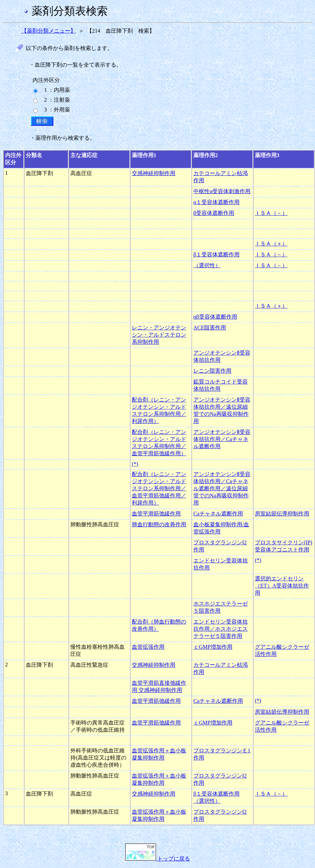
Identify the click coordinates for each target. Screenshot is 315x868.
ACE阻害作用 (210, 328)
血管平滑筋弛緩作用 (156, 514)
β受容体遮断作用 (214, 213)
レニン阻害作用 (212, 371)
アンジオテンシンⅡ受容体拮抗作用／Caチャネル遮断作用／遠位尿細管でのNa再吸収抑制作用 (222, 488)
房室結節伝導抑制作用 (282, 514)
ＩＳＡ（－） (271, 213)
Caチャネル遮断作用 (218, 514)
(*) (135, 464)
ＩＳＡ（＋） (271, 244)
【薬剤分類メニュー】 (49, 31)
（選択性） (207, 265)
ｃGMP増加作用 (213, 647)
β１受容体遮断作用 (216, 254)
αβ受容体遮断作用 (215, 317)
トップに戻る (158, 859)
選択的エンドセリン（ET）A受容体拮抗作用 (282, 586)
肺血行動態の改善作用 (159, 524)
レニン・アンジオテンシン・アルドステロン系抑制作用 (159, 335)
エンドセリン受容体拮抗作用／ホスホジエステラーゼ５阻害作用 (221, 629)
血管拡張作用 (148, 647)
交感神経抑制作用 (154, 173)
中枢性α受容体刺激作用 (222, 191)
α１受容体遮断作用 (216, 202)
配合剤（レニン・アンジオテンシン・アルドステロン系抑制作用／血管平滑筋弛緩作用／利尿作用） (159, 488)
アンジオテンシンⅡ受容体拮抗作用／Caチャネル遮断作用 (222, 439)
